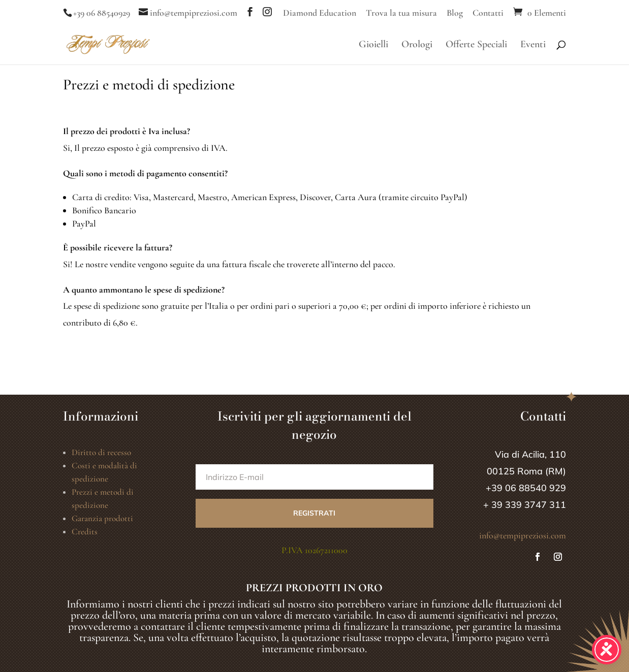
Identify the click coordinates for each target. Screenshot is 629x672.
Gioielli (373, 45)
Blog (455, 13)
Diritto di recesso (101, 452)
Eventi (533, 45)
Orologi (417, 45)
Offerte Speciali (476, 45)
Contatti (488, 13)
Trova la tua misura (401, 13)
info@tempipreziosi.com (523, 535)
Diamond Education (320, 13)
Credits (85, 532)
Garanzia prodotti (102, 518)
